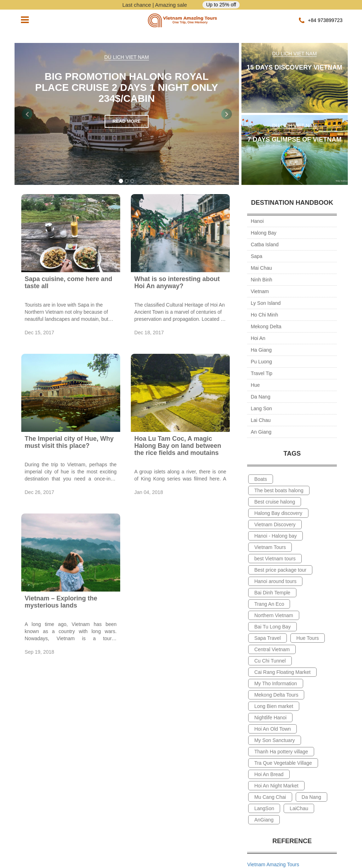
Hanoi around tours (275, 581)
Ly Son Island (266, 303)
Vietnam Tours (270, 547)
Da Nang (260, 397)
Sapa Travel (268, 638)
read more (126, 121)
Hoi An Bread (269, 774)
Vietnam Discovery (275, 524)
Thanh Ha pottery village (281, 752)
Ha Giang (261, 350)
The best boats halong (279, 490)
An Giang (261, 432)
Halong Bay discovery (278, 513)
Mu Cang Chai (270, 797)
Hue (255, 385)
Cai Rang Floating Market (282, 672)
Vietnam (260, 291)
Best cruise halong (275, 502)
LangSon (264, 808)
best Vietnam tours (275, 559)
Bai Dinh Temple (272, 593)
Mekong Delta (266, 326)
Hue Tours (308, 638)
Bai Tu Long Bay (272, 627)
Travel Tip (261, 373)
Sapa (257, 256)
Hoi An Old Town (272, 729)
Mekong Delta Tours (276, 695)
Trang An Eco (269, 604)
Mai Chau (261, 268)
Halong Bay (263, 233)
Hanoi (257, 221)
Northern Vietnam (274, 615)
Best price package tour (280, 570)
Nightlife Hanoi (270, 718)
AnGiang (264, 820)
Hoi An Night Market (276, 786)
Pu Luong (261, 362)
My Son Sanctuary (274, 740)
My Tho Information (275, 683)
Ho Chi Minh (264, 315)
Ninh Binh (261, 280)
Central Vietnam (272, 649)
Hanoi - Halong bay (275, 536)
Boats (261, 479)
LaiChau (299, 808)
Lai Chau (261, 420)
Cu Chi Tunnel (270, 661)
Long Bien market (274, 706)
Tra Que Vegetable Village (283, 763)
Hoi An (258, 338)
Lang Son (261, 408)
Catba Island (265, 245)
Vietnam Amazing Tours (273, 864)
